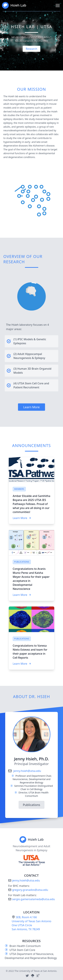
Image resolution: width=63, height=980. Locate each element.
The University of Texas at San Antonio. (36, 971)
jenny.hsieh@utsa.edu (24, 771)
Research (32, 49)
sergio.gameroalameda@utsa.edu (31, 899)
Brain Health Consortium (25, 946)
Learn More (32, 407)
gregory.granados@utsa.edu (28, 890)
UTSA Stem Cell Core (22, 950)
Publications (32, 805)
